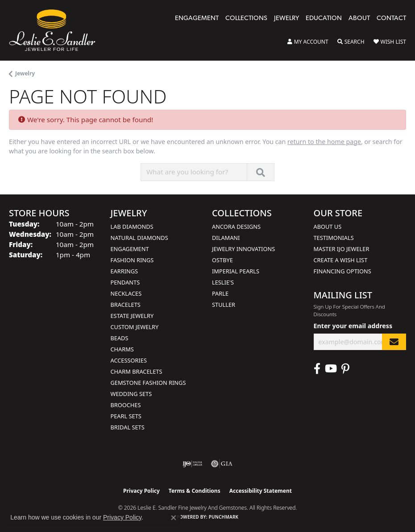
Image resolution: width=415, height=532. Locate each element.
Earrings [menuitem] (124, 271)
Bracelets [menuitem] (126, 305)
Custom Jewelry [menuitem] (135, 327)
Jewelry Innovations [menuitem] (243, 249)
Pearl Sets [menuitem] (126, 416)
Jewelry (286, 19)
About (359, 19)
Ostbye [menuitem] (222, 260)
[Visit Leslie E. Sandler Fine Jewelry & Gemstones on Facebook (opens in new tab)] (317, 369)
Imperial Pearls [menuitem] (236, 271)
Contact (391, 19)
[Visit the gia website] (222, 464)
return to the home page (324, 142)
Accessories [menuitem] (129, 360)
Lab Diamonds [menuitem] (132, 227)
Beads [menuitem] (120, 338)
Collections (246, 19)
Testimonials (334, 238)
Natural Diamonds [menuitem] (139, 238)
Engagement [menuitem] (130, 249)
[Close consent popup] (174, 518)
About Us (328, 227)
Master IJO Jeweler (342, 249)
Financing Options (342, 271)
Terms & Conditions (195, 491)
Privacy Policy (141, 491)
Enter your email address (353, 326)
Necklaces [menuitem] (126, 293)
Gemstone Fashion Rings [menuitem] (148, 383)
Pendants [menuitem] (125, 282)
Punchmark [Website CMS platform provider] (224, 517)
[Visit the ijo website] (193, 464)
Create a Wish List (341, 260)
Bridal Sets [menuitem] (128, 427)
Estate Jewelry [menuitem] (132, 316)
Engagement (197, 19)
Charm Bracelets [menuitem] (137, 371)
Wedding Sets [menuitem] (131, 394)
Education (324, 19)
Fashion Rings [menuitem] (132, 260)
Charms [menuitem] (122, 349)
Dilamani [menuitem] (226, 238)
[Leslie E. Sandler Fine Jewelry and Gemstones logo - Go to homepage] (57, 30)
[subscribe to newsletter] (394, 342)
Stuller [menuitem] (224, 305)
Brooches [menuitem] (126, 405)
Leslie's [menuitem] (223, 282)
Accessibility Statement (261, 491)
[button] (308, 42)
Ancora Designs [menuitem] (236, 227)
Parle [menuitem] (220, 293)
